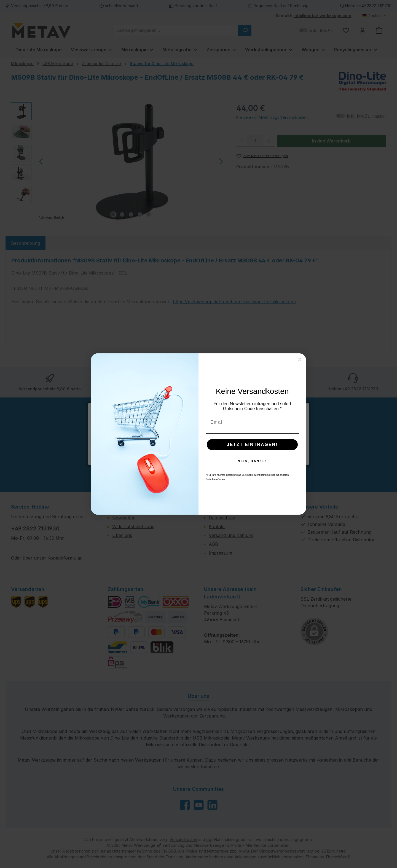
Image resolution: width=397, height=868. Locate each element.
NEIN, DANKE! (252, 461)
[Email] (252, 422)
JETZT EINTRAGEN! (252, 444)
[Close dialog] (300, 359)
